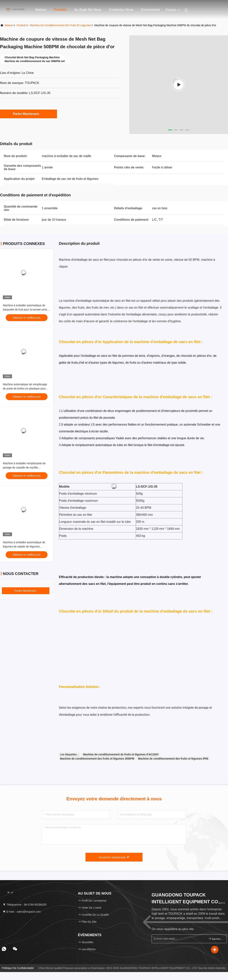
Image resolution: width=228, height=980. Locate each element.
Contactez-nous (121, 10)
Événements (150, 10)
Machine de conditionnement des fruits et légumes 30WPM (97, 759)
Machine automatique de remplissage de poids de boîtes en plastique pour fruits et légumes (25, 389)
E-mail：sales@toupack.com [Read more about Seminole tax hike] (22, 912)
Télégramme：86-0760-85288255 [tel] (25, 905)
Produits (60, 10)
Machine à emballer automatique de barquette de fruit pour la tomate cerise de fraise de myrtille (26, 310)
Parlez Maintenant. (28, 114)
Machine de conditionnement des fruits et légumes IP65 (173, 759)
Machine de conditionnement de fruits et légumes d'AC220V (121, 754)
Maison (41, 10)
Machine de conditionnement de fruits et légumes (60, 25)
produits (21, 25)
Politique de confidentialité (18, 968)
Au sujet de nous (88, 10)
